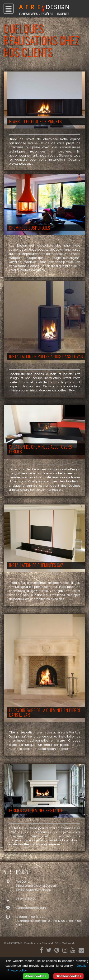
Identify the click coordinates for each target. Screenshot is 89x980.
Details (82, 966)
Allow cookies (36, 976)
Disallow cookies (68, 976)
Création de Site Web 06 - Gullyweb (49, 943)
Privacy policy (17, 970)
